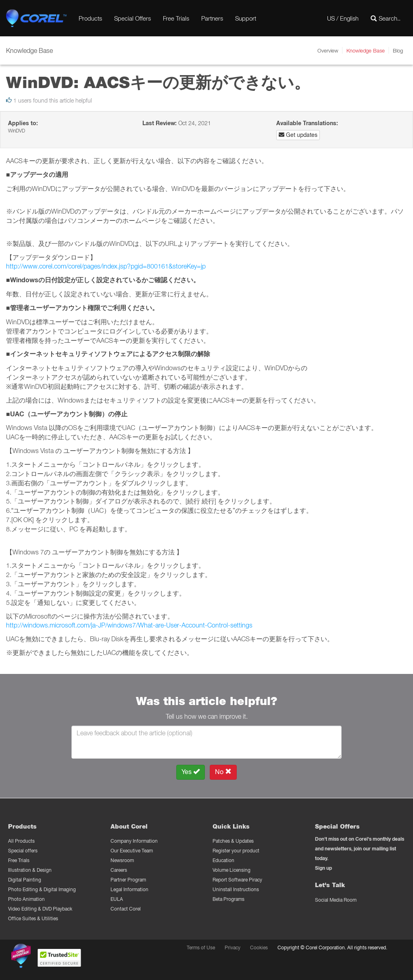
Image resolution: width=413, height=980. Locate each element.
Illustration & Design (30, 870)
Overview (328, 50)
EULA (117, 899)
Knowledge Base (366, 50)
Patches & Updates (233, 841)
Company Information (134, 841)
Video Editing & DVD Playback (40, 909)
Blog (398, 50)
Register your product (236, 851)
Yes (191, 772)
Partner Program (128, 880)
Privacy (233, 947)
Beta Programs (228, 899)
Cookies (259, 947)
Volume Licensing (232, 870)
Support (246, 18)
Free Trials (176, 18)
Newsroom (122, 860)
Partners (212, 18)
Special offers (23, 851)
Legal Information (129, 889)
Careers (119, 870)
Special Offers (132, 18)
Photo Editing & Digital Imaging (42, 889)
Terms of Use (201, 947)
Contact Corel (126, 909)
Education (223, 860)
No (223, 772)
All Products (21, 841)
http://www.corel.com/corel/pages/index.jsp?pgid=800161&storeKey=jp (106, 266)
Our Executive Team (132, 851)
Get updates (298, 135)
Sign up (323, 868)
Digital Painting (25, 880)
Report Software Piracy (237, 880)
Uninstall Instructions (236, 889)
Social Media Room (336, 900)
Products (90, 18)
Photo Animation (26, 899)
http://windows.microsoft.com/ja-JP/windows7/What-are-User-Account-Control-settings (129, 625)
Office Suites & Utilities (33, 918)
